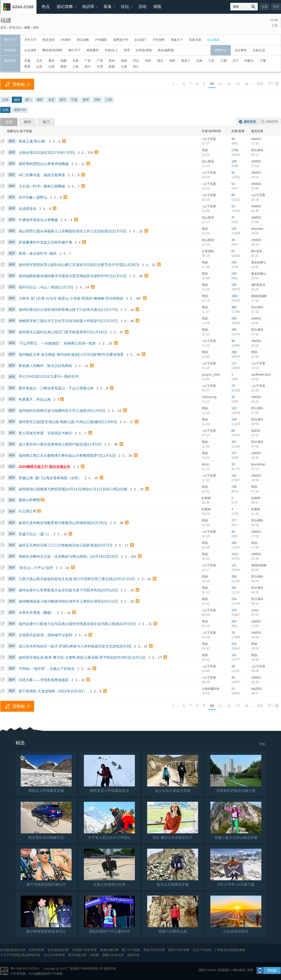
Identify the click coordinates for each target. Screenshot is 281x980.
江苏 (211, 61)
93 (233, 678)
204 (234, 621)
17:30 (255, 144)
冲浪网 (94, 955)
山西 (52, 67)
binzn (205, 464)
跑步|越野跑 (166, 50)
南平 (63, 100)
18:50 (255, 379)
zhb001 (256, 139)
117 (234, 363)
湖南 (172, 61)
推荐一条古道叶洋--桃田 (38, 253)
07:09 (255, 447)
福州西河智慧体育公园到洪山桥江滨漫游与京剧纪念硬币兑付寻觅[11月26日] (79, 265)
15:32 (255, 435)
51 (233, 689)
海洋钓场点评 (77, 955)
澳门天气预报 (131, 950)
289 (234, 352)
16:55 (255, 346)
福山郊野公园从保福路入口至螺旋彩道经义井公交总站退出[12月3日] (73, 231)
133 (234, 610)
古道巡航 (208, 251)
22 (141, 231)
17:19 (255, 536)
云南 (124, 67)
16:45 (255, 211)
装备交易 (195, 40)
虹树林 (206, 498)
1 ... (175, 84)
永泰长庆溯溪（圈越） (36, 613)
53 (233, 206)
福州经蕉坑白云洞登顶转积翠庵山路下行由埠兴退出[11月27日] (68, 310)
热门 (46, 122)
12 (229, 84)
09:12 (255, 155)
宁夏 (263, 61)
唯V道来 (257, 251)
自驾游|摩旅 (144, 50)
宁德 (74, 100)
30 (132, 321)
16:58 (255, 570)
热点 (46, 7)
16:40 (255, 559)
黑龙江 (186, 61)
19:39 (255, 648)
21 (154, 265)
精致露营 (93, 50)
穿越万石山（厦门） (35, 534)
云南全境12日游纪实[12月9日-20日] (47, 152)
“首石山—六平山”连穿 (36, 568)
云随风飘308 (210, 689)
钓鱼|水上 (111, 50)
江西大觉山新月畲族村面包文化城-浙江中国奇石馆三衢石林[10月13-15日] (77, 579)
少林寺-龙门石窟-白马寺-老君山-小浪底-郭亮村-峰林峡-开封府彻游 (71, 298)
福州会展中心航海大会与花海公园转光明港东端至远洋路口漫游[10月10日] (77, 624)
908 (234, 577)
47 (233, 218)
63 (233, 184)
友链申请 (133, 955)
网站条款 (239, 970)
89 (233, 195)
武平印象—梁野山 (33, 197)
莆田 (40, 100)
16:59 (255, 637)
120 (234, 408)
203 (234, 262)
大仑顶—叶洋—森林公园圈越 (42, 186)
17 (131, 422)
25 (141, 276)
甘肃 (75, 61)
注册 (264, 7)
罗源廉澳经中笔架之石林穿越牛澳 (45, 242)
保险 (157, 7)
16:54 (255, 177)
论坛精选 (213, 40)
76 (233, 386)
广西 (100, 61)
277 (234, 520)
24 (87, 287)
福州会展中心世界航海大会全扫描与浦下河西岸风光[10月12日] (68, 590)
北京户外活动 (202, 950)
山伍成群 (30, 50)
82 (233, 173)
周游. (205, 150)
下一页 (273, 84)
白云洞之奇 (28, 511)
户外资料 (159, 40)
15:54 (255, 278)
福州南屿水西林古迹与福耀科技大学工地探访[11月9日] (62, 411)
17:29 (255, 548)
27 (122, 332)
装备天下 (177, 40)
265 (234, 330)
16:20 (255, 289)
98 (233, 666)
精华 (28, 122)
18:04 (255, 233)
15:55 (255, 267)
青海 (27, 67)
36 (116, 444)
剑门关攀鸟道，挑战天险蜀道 (42, 175)
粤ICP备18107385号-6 (25, 969)
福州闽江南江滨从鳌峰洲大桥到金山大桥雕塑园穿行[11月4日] (67, 455)
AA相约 (66, 40)
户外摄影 (101, 40)
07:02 (255, 413)
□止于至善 (209, 139)
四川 (88, 67)
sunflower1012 (261, 375)
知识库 (88, 7)
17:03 (255, 166)
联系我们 (224, 970)
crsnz (255, 610)
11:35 (255, 514)
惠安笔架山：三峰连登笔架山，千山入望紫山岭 (56, 388)
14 (246, 84)
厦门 (28, 100)
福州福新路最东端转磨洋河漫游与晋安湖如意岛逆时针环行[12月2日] (73, 276)
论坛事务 (241, 50)
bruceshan (258, 464)
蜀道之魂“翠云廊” (32, 141)
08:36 (255, 592)
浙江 (136, 67)
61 (233, 251)
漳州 (97, 100)
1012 (235, 554)
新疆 (112, 67)
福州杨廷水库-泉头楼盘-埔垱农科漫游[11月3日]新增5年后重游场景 (71, 354)
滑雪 (127, 50)
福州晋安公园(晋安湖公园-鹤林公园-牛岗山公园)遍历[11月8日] (68, 422)
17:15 (255, 368)
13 (238, 84)
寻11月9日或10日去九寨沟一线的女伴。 (50, 376)
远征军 (256, 431)
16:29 (255, 402)
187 (138, 299)
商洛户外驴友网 (154, 950)
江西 (224, 61)
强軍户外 (20, 110)
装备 (108, 7)
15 (96, 478)
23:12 (255, 469)
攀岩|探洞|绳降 (52, 50)
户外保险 (56, 974)
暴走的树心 (259, 262)
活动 (142, 7)
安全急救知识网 (58, 950)
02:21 (255, 256)
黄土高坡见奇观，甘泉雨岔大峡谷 (45, 433)
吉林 (199, 61)
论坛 (125, 7)
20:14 (255, 200)
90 (233, 341)
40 (233, 139)
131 (234, 565)
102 (133, 557)
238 (234, 487)
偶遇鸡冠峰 (259, 296)
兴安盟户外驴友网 (84, 950)
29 (233, 240)
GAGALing (209, 397)
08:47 (255, 693)
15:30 (255, 682)
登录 (276, 7)
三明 (109, 100)
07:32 (255, 312)
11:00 (255, 357)
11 (220, 84)
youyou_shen (211, 375)
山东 (39, 67)
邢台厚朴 (257, 150)
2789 (235, 150)
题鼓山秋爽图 (29, 500)
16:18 (255, 245)
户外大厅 (30, 40)
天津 (100, 67)
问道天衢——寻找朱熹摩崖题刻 (44, 680)
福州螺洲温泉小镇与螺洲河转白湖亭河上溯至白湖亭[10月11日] (68, 601)
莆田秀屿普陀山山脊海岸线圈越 (44, 164)
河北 (136, 61)
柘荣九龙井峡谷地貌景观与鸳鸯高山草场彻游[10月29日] (63, 523)
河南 (148, 61)
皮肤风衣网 (36, 950)
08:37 (255, 503)
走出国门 (140, 40)
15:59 (255, 188)
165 (234, 543)
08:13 (255, 604)
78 (233, 633)
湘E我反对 (258, 285)
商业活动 (48, 40)
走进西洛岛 (28, 209)
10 (110, 343)
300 (234, 307)
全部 (5, 100)
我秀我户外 (121, 40)
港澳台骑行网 (109, 950)
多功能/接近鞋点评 (13, 950)
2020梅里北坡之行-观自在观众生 (45, 467)
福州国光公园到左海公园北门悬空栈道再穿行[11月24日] (63, 332)
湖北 (160, 61)
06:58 (255, 424)
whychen (257, 229)
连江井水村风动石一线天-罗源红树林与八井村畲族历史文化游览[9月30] (75, 646)
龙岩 (51, 100)
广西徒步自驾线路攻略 (230, 950)
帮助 (250, 970)
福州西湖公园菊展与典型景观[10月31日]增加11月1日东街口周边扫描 (73, 489)
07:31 (255, 334)
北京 (39, 61)
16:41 (255, 458)
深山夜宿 (208, 161)
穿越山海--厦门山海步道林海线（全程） (50, 478)
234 (234, 599)
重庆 (52, 61)
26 (233, 464)
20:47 (255, 615)
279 (90, 153)
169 (234, 419)
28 (233, 397)
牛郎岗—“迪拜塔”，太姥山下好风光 (47, 669)
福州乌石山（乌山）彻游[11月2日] (46, 287)
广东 (88, 61)
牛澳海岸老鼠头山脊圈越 (38, 220)
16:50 (255, 323)
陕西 (63, 67)
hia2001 (257, 689)
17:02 (255, 626)
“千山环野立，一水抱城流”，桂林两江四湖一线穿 (57, 343)
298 (234, 319)
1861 (235, 296)
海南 (124, 61)
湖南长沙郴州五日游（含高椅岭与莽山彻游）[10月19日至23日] (68, 556)
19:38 (255, 660)
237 (234, 453)
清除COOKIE (207, 970)
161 (234, 655)
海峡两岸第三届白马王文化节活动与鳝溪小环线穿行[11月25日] (68, 321)
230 (234, 285)
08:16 (255, 525)
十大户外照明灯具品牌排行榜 (20, 955)
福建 (6, 20)
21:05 (255, 390)
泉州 (86, 100)
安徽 (27, 61)
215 (234, 644)
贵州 (112, 61)
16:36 (255, 480)
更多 (262, 744)
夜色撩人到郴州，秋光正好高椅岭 (45, 366)
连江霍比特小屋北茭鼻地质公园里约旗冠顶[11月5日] (60, 444)
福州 (36, 28)
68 (233, 431)
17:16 (255, 301)
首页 (3, 28)
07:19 (255, 491)
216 (234, 229)
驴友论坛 (15, 28)
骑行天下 (74, 50)
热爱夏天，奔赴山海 (35, 399)
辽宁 (236, 61)
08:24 (255, 581)
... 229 (258, 84)
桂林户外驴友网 (179, 950)
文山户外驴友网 (54, 955)
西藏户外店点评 (113, 955)
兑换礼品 (259, 50)
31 (132, 310)
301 (234, 588)
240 (234, 274)
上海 (75, 67)
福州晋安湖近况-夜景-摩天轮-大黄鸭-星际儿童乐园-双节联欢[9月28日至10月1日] (82, 657)
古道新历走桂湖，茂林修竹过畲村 (45, 635)
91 (149, 579)
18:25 (255, 671)
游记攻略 (65, 7)
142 (234, 476)
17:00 (255, 222)
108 (234, 161)
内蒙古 (249, 61)
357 (234, 442)
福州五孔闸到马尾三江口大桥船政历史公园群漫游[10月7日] (65, 545)
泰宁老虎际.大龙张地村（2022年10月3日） (53, 691)
